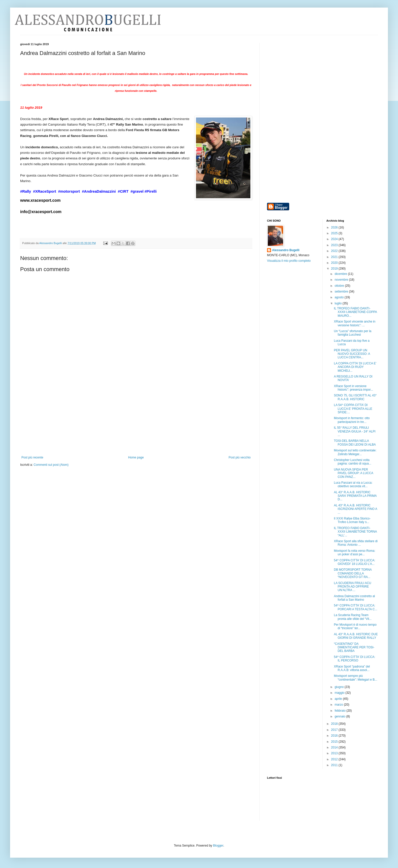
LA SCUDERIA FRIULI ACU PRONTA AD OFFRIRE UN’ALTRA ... (352, 587)
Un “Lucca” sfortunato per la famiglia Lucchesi (353, 333)
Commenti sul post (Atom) (51, 465)
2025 (335, 233)
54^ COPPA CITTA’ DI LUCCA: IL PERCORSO (354, 659)
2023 (335, 245)
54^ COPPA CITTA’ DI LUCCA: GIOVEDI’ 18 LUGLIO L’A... (354, 562)
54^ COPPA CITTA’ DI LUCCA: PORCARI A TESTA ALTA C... (355, 607)
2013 (335, 753)
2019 (335, 269)
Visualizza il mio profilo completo (289, 261)
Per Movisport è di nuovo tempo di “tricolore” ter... (355, 626)
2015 (335, 742)
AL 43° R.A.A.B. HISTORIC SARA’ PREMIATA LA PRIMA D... (355, 496)
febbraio (340, 711)
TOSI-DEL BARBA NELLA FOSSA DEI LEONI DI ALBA (355, 443)
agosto (339, 297)
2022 (335, 251)
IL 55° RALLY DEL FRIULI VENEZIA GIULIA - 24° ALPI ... (355, 431)
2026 (335, 227)
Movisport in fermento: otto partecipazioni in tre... (352, 420)
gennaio (340, 716)
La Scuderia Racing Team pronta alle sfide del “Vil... (353, 617)
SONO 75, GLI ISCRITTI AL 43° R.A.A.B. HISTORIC (355, 397)
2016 (335, 736)
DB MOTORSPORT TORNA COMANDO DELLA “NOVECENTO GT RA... (353, 573)
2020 (335, 263)
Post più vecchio (240, 457)
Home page (136, 457)
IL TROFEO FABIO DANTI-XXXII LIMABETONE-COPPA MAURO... (355, 312)
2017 (335, 730)
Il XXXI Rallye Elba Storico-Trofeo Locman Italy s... (352, 520)
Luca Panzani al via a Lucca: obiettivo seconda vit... (353, 484)
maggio (340, 693)
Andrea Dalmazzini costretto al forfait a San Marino (354, 598)
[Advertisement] (136, 418)
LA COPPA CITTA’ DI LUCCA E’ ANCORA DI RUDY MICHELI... (355, 367)
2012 (335, 759)
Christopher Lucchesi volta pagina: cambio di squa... (352, 462)
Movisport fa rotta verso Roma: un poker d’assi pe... (354, 553)
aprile (339, 699)
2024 (335, 239)
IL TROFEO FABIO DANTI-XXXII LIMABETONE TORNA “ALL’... (355, 532)
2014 (335, 747)
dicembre (341, 274)
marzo (339, 705)
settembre (342, 292)
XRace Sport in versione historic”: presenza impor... (353, 388)
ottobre (340, 286)
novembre (342, 280)
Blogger (218, 846)
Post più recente (32, 457)
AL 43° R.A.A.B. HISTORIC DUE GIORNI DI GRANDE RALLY (356, 636)
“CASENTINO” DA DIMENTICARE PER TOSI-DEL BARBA (354, 647)
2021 (335, 257)
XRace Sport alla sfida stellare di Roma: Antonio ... (356, 543)
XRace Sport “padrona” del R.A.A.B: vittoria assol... (352, 668)
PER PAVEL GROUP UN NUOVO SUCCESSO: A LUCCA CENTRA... (352, 354)
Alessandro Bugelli (286, 250)
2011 (335, 765)
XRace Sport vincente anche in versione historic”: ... (355, 323)
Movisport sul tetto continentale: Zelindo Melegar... (355, 452)
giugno (339, 687)
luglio (338, 303)
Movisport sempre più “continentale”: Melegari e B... (355, 678)
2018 (335, 724)
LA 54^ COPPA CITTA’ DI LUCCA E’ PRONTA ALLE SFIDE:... (353, 409)
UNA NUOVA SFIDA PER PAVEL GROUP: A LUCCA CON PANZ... (353, 473)
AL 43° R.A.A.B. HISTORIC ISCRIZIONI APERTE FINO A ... (355, 509)
